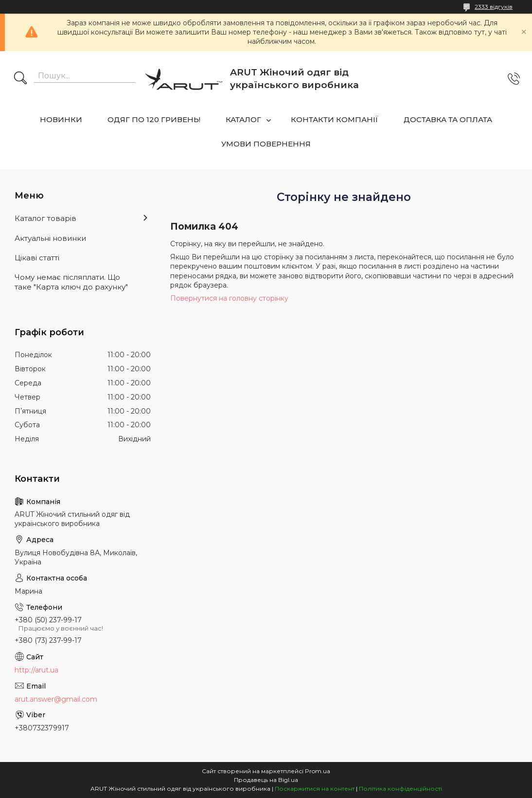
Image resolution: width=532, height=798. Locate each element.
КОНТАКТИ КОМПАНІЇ (335, 119)
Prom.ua (318, 771)
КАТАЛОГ (243, 119)
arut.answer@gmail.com (56, 699)
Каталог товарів (45, 218)
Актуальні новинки (50, 238)
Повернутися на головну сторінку (229, 298)
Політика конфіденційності (400, 789)
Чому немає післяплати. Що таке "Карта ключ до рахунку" (71, 282)
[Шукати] (20, 79)
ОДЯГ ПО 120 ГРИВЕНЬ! (154, 119)
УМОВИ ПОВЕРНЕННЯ (266, 144)
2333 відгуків (494, 7)
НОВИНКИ (61, 119)
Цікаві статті (37, 258)
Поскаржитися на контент (315, 789)
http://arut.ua (36, 670)
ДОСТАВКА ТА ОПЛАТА (448, 119)
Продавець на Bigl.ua (266, 780)
